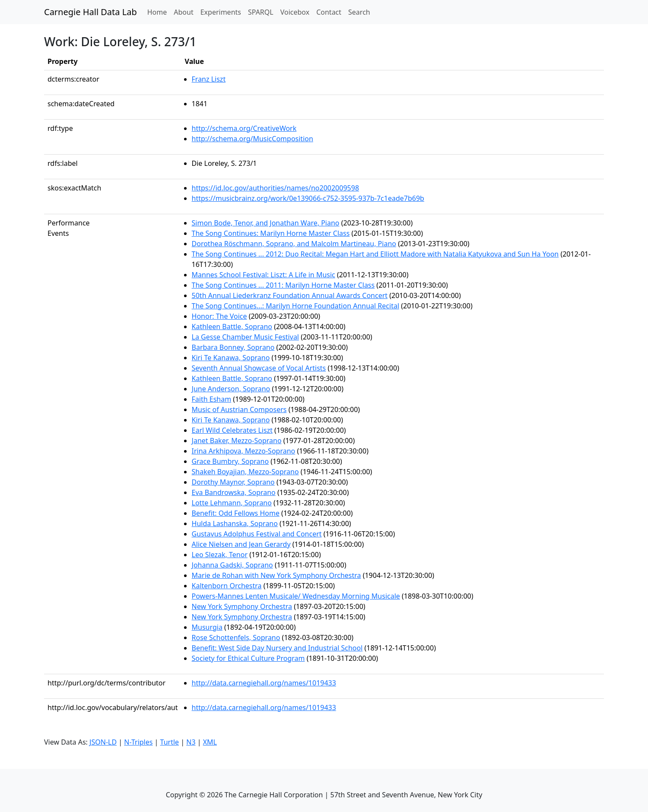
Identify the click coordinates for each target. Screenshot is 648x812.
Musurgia (207, 627)
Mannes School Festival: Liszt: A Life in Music (264, 275)
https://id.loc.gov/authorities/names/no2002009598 (276, 188)
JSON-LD (103, 742)
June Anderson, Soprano (231, 389)
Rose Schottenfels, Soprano (236, 638)
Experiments (221, 12)
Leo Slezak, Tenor (220, 555)
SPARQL (261, 12)
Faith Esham (212, 399)
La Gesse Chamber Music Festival (245, 337)
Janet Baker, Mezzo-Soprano (237, 441)
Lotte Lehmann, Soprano (232, 503)
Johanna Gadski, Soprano (232, 565)
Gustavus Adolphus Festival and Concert (257, 534)
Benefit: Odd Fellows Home (236, 513)
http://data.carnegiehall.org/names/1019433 (264, 683)
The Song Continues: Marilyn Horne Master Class (271, 233)
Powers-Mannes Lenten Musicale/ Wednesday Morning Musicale (296, 596)
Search (359, 12)
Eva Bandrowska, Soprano (234, 492)
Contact (329, 12)
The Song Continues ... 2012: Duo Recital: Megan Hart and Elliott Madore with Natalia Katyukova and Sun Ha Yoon (375, 254)
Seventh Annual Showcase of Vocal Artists (259, 368)
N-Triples (138, 742)
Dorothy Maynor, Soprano (233, 482)
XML (210, 742)
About (183, 12)
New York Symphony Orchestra (242, 606)
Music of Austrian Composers (239, 409)
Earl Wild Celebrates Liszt (232, 430)
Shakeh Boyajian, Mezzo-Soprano (245, 472)
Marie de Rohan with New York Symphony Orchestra (276, 575)
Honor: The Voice (219, 316)
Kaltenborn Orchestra (227, 586)
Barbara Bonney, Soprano (233, 347)
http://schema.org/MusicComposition (253, 139)
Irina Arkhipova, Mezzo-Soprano (244, 451)
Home (159, 12)
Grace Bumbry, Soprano (230, 461)
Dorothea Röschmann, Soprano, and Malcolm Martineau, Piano (294, 244)
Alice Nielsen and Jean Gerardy (241, 544)
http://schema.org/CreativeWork (244, 128)
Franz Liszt (209, 79)
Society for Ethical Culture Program (248, 658)
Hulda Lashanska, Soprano (235, 523)
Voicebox (295, 12)
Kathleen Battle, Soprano (232, 327)
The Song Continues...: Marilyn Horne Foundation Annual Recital (295, 306)
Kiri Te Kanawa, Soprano (231, 358)
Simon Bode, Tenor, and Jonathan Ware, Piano (266, 223)
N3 (191, 742)
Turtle (170, 742)
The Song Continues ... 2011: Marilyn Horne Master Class (283, 285)
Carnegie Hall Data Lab (91, 12)
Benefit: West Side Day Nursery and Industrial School (277, 648)
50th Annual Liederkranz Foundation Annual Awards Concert (290, 295)
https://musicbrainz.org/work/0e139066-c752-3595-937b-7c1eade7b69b (308, 198)
